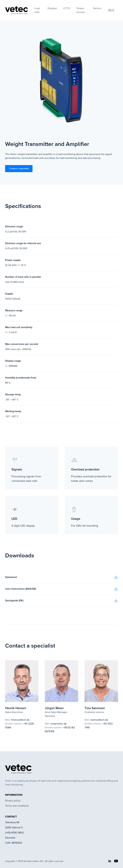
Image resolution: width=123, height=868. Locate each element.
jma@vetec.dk (59, 724)
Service (97, 8)
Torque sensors (81, 10)
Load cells (37, 10)
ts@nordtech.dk (99, 720)
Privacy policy (13, 801)
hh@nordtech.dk (20, 720)
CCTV (67, 8)
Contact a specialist (19, 169)
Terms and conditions (17, 806)
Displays (52, 8)
